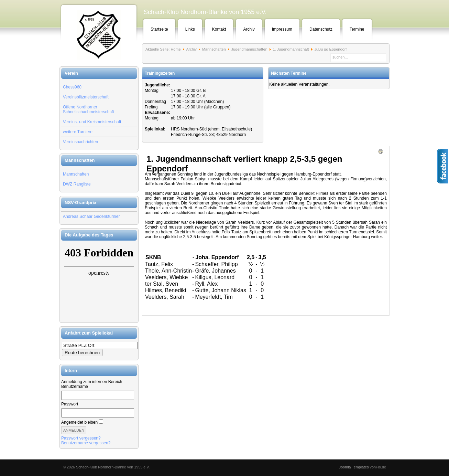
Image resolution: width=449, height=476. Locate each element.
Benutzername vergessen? (86, 443)
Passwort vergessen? (81, 438)
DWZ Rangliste (77, 184)
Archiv (249, 29)
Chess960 (72, 87)
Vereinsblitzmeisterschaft (86, 97)
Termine (357, 29)
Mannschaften (76, 174)
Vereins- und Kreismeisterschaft (92, 122)
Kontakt (219, 29)
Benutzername (75, 387)
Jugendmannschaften (249, 49)
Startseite (159, 29)
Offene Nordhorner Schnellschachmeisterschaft (89, 109)
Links (190, 29)
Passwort (70, 404)
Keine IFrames (99, 282)
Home (176, 49)
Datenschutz (321, 29)
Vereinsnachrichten (80, 142)
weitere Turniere (78, 132)
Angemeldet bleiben (79, 422)
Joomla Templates (354, 467)
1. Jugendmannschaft (291, 49)
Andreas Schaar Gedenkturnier (91, 216)
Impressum (282, 29)
